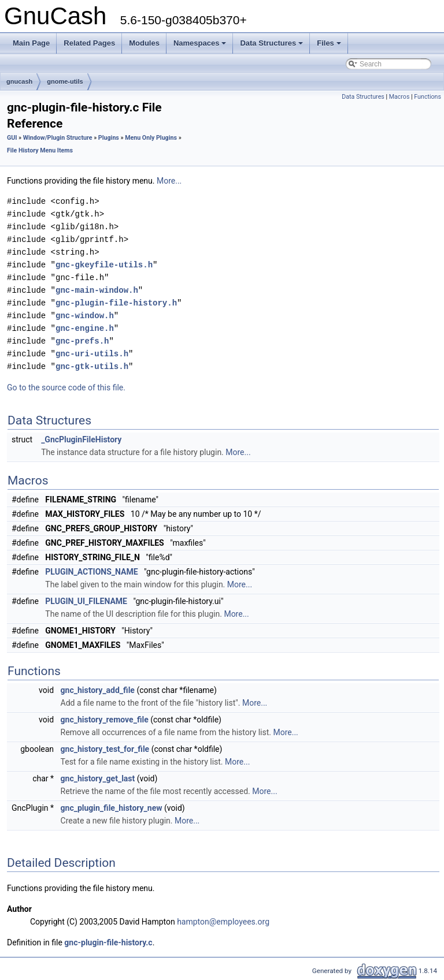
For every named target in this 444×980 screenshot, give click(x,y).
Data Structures (272, 46)
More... (169, 181)
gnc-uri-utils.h (92, 354)
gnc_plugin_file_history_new (112, 808)
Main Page (31, 43)
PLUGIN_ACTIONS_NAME (91, 572)
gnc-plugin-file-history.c (108, 942)
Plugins (109, 138)
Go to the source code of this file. (66, 387)
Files (330, 46)
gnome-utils (65, 81)
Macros (399, 97)
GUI (12, 138)
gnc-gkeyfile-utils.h (104, 265)
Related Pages (89, 43)
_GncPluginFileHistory (81, 439)
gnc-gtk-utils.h (92, 366)
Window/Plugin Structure (58, 138)
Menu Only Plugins (151, 138)
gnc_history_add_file (98, 690)
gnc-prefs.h (82, 341)
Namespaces (201, 46)
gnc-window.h (85, 316)
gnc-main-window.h (97, 290)
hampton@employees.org (223, 922)
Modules (144, 43)
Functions (428, 97)
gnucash (19, 81)
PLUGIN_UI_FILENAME (86, 601)
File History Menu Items (40, 150)
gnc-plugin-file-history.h (116, 303)
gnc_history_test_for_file (105, 749)
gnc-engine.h (85, 328)
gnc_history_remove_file (105, 720)
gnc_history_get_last (98, 778)
